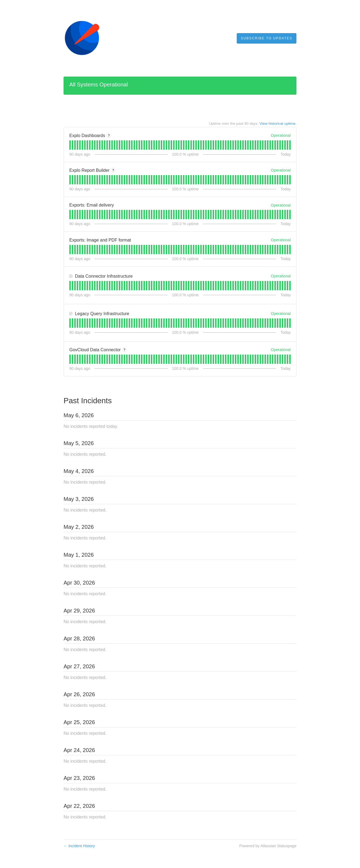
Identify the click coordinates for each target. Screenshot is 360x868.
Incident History (79, 846)
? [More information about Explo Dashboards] (109, 136)
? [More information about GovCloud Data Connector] (125, 350)
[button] (267, 38)
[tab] (70, 145)
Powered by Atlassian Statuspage (268, 846)
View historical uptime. (278, 124)
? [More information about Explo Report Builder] (113, 170)
